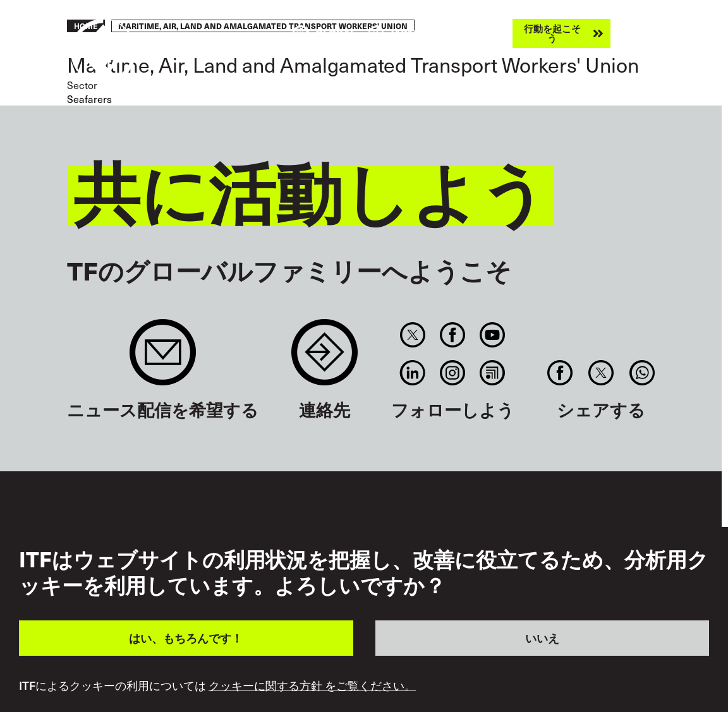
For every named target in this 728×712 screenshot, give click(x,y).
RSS (493, 373)
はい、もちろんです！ (186, 638)
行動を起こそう (552, 33)
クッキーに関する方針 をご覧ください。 (312, 685)
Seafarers (89, 99)
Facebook (452, 335)
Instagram (452, 373)
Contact (325, 359)
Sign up (163, 359)
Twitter (412, 335)
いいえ (542, 638)
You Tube (493, 335)
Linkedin (412, 373)
